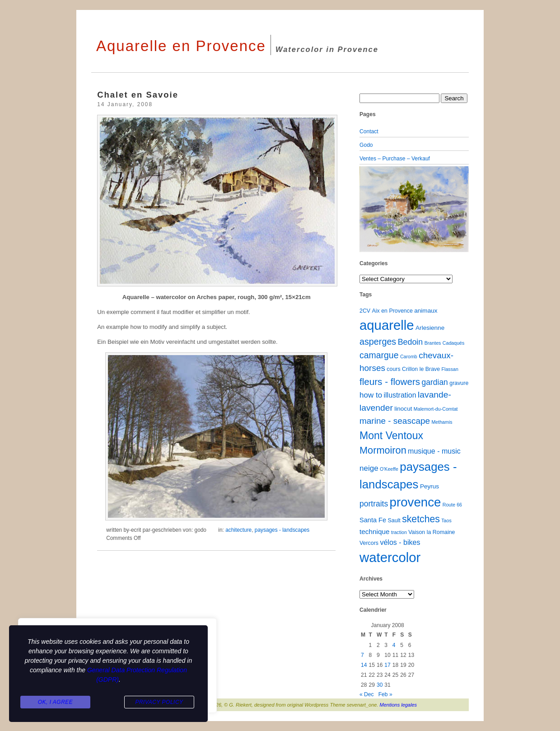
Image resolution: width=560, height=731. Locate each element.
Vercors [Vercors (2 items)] (369, 543)
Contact (369, 131)
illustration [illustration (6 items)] (400, 395)
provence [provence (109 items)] (415, 502)
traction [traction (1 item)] (399, 532)
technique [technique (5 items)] (375, 532)
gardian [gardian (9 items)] (434, 382)
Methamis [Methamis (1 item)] (442, 422)
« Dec (367, 694)
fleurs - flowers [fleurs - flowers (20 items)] (390, 382)
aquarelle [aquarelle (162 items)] (387, 325)
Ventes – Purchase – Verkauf (395, 159)
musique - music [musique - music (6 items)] (434, 451)
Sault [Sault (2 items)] (394, 520)
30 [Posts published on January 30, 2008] (380, 685)
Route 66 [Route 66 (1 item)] (452, 505)
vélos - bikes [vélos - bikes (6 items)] (400, 542)
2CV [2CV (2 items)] (365, 311)
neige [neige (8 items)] (369, 468)
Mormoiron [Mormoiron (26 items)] (383, 450)
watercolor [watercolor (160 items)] (390, 557)
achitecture (238, 530)
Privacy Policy (159, 702)
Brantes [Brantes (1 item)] (433, 343)
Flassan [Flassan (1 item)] (450, 369)
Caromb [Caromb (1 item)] (409, 356)
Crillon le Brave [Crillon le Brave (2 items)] (421, 369)
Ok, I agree (56, 702)
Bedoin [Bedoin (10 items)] (411, 342)
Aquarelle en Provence (181, 46)
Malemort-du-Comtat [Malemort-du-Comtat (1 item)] (436, 409)
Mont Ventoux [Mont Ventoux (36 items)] (391, 436)
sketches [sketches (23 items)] (421, 519)
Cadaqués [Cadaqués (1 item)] (454, 343)
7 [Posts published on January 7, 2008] (362, 655)
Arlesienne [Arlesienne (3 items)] (430, 328)
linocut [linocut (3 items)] (403, 409)
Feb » (385, 694)
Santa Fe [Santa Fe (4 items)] (373, 520)
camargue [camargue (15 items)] (379, 355)
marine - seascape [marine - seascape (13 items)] (395, 421)
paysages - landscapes (282, 530)
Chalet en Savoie (138, 95)
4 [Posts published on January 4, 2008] (394, 645)
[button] (368, 209)
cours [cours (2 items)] (393, 369)
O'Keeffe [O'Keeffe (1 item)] (389, 469)
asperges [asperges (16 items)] (378, 342)
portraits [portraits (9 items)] (374, 504)
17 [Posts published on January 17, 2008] (387, 665)
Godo (366, 145)
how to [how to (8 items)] (371, 395)
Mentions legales (399, 705)
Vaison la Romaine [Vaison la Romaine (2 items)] (432, 532)
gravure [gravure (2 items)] (459, 383)
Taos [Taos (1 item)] (446, 520)
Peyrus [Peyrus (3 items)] (429, 486)
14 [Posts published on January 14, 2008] (364, 665)
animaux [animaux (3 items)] (426, 311)
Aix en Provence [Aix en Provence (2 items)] (392, 311)
